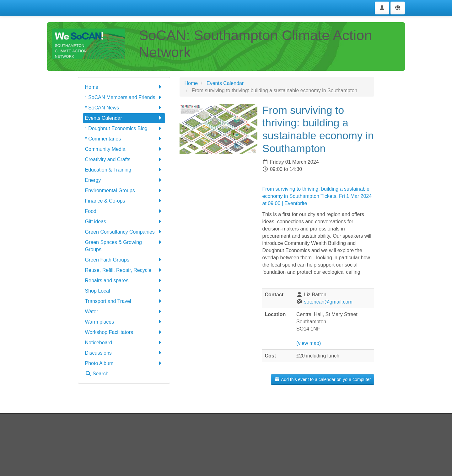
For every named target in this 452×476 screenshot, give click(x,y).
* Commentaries (124, 139)
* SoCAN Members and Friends (124, 97)
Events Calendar (124, 118)
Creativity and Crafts (124, 159)
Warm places (124, 322)
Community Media (124, 149)
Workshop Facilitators (124, 332)
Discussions (124, 353)
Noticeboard (124, 343)
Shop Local (124, 291)
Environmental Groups (124, 190)
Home (124, 87)
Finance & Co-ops (124, 201)
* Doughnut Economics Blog (124, 128)
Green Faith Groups (124, 260)
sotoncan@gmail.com (328, 302)
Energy (124, 180)
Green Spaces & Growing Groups (124, 245)
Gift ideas (124, 222)
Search (97, 374)
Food (124, 211)
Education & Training (124, 170)
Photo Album (124, 363)
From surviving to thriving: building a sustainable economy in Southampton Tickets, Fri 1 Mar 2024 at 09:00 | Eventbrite (317, 196)
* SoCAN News (124, 108)
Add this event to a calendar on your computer (323, 379)
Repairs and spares (124, 280)
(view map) (309, 343)
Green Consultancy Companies (124, 232)
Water (124, 312)
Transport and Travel (124, 301)
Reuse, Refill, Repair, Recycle (124, 270)
